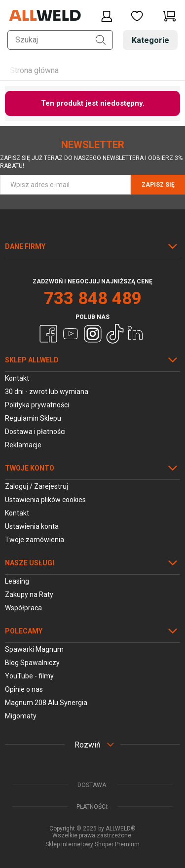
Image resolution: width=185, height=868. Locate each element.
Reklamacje (23, 445)
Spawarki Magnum (34, 649)
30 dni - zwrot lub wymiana (47, 392)
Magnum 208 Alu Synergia (46, 703)
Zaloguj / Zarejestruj (37, 486)
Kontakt (17, 378)
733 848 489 (93, 298)
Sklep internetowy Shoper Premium (92, 844)
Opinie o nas (24, 689)
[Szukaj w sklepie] (60, 40)
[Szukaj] (101, 40)
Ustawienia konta (32, 526)
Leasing (17, 581)
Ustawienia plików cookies (45, 500)
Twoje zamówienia (35, 540)
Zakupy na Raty (29, 594)
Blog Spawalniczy (32, 663)
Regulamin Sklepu (33, 418)
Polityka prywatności (37, 405)
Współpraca (23, 608)
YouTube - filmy (29, 676)
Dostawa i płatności (35, 432)
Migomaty (21, 716)
